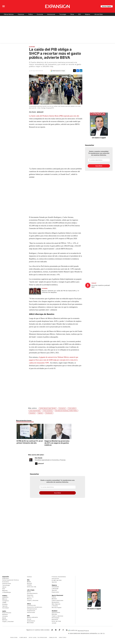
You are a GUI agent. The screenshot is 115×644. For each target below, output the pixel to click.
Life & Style (31, 590)
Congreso (6, 601)
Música (29, 599)
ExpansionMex (64, 630)
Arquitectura (31, 611)
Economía (40, 14)
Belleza (5, 620)
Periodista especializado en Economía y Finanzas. (50, 460)
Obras (72, 14)
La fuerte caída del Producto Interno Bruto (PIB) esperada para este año (54, 116)
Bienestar (55, 619)
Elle (28, 580)
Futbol (54, 597)
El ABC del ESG (57, 580)
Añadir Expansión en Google (59, 71)
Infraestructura (32, 609)
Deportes (30, 595)
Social (29, 619)
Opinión (5, 606)
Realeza (5, 615)
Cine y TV (30, 597)
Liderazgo (55, 588)
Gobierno (5, 597)
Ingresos (40, 413)
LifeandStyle (7, 592)
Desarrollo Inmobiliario (35, 607)
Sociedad (6, 608)
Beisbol (54, 599)
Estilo (29, 592)
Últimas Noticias (9, 14)
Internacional (51, 14)
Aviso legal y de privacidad (38, 637)
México (5, 599)
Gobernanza (31, 621)
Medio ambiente (32, 617)
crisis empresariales (35, 411)
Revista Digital (107, 6)
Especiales (55, 592)
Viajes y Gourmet (8, 622)
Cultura (29, 577)
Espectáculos (7, 613)
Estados (5, 604)
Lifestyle (55, 606)
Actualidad (55, 587)
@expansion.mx (60, 630)
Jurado (54, 623)
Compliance (23, 637)
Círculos (5, 616)
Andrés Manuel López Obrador (48, 408)
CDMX (4, 603)
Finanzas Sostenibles (59, 577)
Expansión (6, 577)
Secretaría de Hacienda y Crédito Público (66, 411)
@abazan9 (40, 112)
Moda (4, 618)
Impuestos (32, 413)
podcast (94, 283)
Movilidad (30, 623)
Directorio (63, 637)
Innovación (55, 579)
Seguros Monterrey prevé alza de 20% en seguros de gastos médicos (70, 443)
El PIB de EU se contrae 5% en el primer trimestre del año (43, 442)
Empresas (21, 14)
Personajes (56, 618)
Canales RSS (53, 637)
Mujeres (88, 14)
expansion (68, 630)
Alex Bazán (39, 458)
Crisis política (72, 408)
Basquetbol (56, 602)
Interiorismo (31, 612)
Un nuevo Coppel (99, 138)
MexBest (55, 611)
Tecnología (63, 14)
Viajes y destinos (58, 616)
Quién (4, 611)
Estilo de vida (32, 587)
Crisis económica (48, 411)
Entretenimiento (32, 593)
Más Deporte (56, 604)
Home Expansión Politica (11, 580)
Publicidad (14, 637)
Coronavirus (62, 408)
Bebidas (55, 614)
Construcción (31, 605)
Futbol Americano (58, 600)
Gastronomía (56, 612)
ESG (80, 14)
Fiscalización (49, 413)
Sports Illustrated (57, 595)
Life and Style (99, 14)
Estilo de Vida (56, 621)
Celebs (29, 585)
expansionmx (53, 630)
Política (31, 14)
